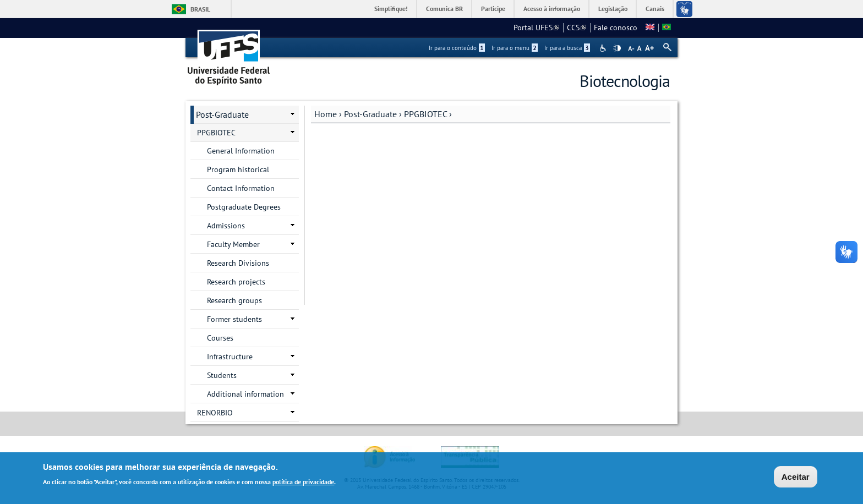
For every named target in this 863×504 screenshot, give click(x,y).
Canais (655, 9)
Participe (493, 9)
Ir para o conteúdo (457, 48)
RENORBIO (215, 413)
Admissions (226, 226)
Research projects (236, 282)
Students (222, 375)
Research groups (234, 300)
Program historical (238, 169)
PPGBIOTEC (425, 114)
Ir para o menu (515, 48)
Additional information (245, 394)
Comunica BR (444, 9)
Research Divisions (238, 263)
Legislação (613, 9)
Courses (220, 338)
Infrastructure (230, 357)
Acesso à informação (552, 9)
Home (326, 114)
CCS (577, 28)
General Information (241, 151)
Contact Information (241, 188)
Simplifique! (391, 9)
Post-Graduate (370, 114)
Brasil (200, 9)
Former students (234, 319)
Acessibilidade (604, 48)
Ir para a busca (567, 48)
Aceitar (796, 478)
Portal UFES (536, 28)
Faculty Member (233, 244)
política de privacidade (303, 483)
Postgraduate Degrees (244, 207)
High (617, 48)
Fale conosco (616, 28)
